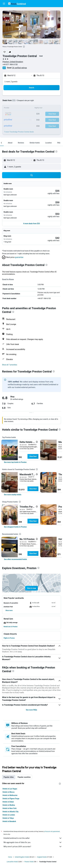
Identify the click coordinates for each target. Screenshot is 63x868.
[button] (4, 4)
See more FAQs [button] (32, 710)
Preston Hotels (29, 862)
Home (10, 857)
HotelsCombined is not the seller (33, 838)
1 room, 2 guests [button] (11, 82)
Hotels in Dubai (8, 802)
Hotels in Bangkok (9, 821)
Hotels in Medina (9, 805)
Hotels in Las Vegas (10, 789)
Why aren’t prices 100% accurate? (33, 847)
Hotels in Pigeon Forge (11, 799)
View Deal (33, 456)
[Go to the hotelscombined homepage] (17, 4)
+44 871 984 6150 (10, 65)
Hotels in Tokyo (8, 818)
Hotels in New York (9, 808)
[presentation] (24, 47)
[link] (15, 462)
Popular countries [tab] (24, 777)
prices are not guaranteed (52, 831)
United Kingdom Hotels (22, 857)
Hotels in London (9, 815)
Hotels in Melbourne (10, 795)
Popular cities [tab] (9, 777)
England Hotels (42, 857)
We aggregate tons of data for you (33, 842)
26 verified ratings (20, 68)
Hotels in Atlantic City (10, 812)
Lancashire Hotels (12, 862)
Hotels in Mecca (8, 792)
